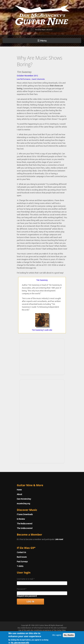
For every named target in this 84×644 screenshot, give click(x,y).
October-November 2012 (27, 76)
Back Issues (22, 557)
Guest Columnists (38, 79)
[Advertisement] (42, 356)
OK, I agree (57, 636)
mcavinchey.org (23, 504)
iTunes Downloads (25, 514)
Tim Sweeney (42, 280)
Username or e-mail (26, 579)
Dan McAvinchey (24, 499)
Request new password (27, 596)
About (19, 494)
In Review (21, 519)
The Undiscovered (25, 528)
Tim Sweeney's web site (42, 330)
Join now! (59, 539)
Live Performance (24, 79)
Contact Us (21, 552)
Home (19, 490)
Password (22, 589)
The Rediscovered (25, 524)
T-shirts (20, 566)
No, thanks (69, 636)
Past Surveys (22, 562)
